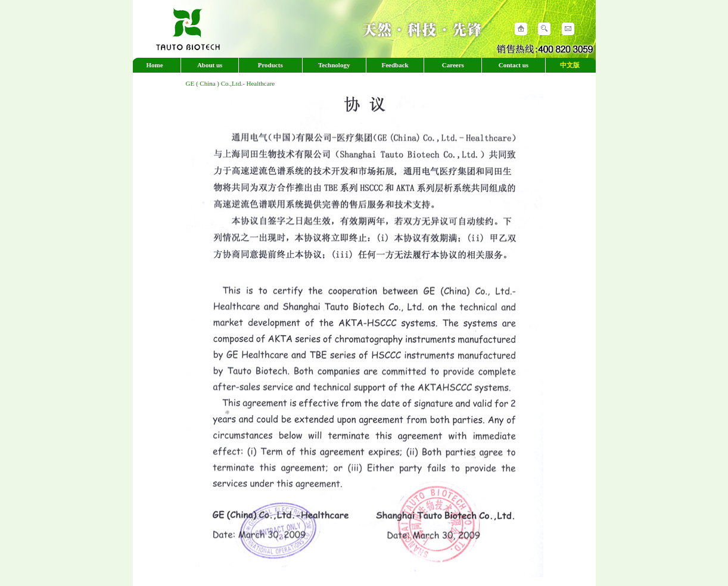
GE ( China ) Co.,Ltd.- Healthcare (231, 83)
